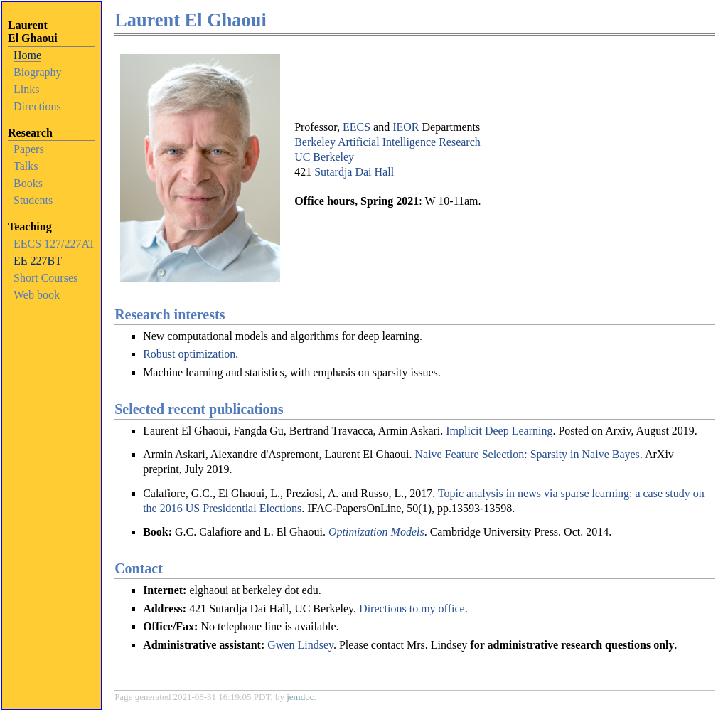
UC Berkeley (324, 157)
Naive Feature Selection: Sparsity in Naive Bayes (527, 454)
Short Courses (45, 278)
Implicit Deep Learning (499, 431)
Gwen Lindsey (300, 645)
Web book (37, 295)
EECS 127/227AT (54, 244)
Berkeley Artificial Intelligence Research (387, 142)
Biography (38, 72)
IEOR (406, 127)
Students (33, 200)
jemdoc (300, 697)
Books (28, 183)
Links (26, 89)
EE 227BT (38, 261)
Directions (37, 106)
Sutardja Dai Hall (354, 172)
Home (27, 55)
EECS (357, 127)
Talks (26, 166)
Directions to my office (412, 609)
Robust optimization (189, 354)
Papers (29, 149)
